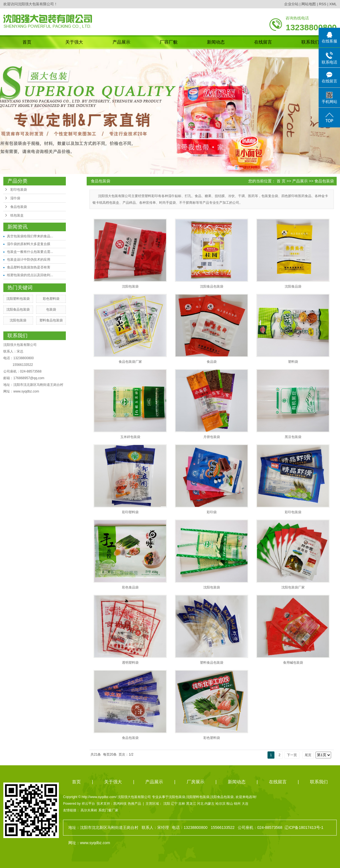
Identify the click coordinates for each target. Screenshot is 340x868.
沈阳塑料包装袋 (18, 299)
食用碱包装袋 (293, 663)
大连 (245, 804)
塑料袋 (293, 362)
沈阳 (167, 804)
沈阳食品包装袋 (18, 310)
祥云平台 (88, 804)
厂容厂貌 (169, 42)
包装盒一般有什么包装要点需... (30, 252)
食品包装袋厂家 (130, 362)
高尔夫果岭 (89, 810)
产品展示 (121, 42)
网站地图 (309, 4)
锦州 (237, 804)
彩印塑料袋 (130, 512)
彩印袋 (212, 512)
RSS (323, 4)
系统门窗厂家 (108, 810)
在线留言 (263, 42)
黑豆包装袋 (293, 437)
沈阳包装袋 (18, 320)
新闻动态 (216, 42)
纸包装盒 (17, 215)
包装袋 (51, 310)
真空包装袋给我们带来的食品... (30, 236)
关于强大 (74, 42)
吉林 (182, 804)
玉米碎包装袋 (130, 437)
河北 (200, 804)
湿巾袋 (15, 198)
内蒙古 (209, 804)
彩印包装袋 (19, 190)
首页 (27, 42)
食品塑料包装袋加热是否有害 (29, 267)
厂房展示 (196, 782)
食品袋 (212, 362)
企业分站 (291, 4)
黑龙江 (191, 804)
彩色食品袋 (130, 587)
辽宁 (174, 804)
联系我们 (310, 42)
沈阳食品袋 (293, 286)
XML (333, 4)
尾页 (308, 755)
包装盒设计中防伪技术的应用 (29, 260)
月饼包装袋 (212, 437)
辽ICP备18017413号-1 (304, 827)
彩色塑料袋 (51, 299)
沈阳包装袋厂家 (293, 587)
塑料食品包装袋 (51, 320)
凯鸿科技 (120, 804)
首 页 (281, 181)
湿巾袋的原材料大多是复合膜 (29, 244)
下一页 (292, 755)
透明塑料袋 (130, 663)
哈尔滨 (221, 804)
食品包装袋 (19, 207)
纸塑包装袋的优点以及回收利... (30, 275)
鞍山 (230, 804)
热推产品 (134, 804)
